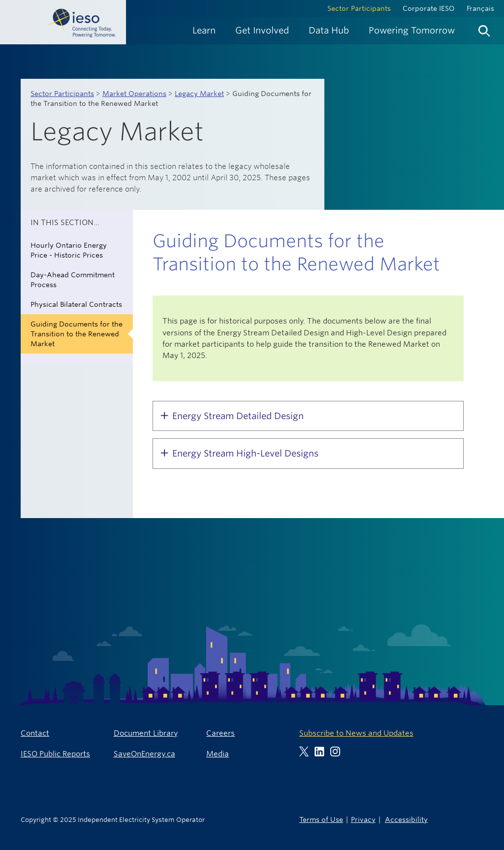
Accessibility (406, 819)
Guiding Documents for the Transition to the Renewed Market (77, 334)
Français (480, 8)
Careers (220, 733)
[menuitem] (204, 30)
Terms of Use (321, 819)
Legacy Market (199, 94)
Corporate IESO (429, 8)
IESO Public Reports (55, 754)
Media (218, 754)
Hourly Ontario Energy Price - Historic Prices (69, 250)
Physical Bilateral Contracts (76, 304)
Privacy (363, 819)
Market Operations (134, 94)
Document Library (146, 733)
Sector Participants (359, 8)
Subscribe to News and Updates (356, 733)
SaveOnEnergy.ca (144, 754)
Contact (35, 733)
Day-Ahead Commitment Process (73, 280)
